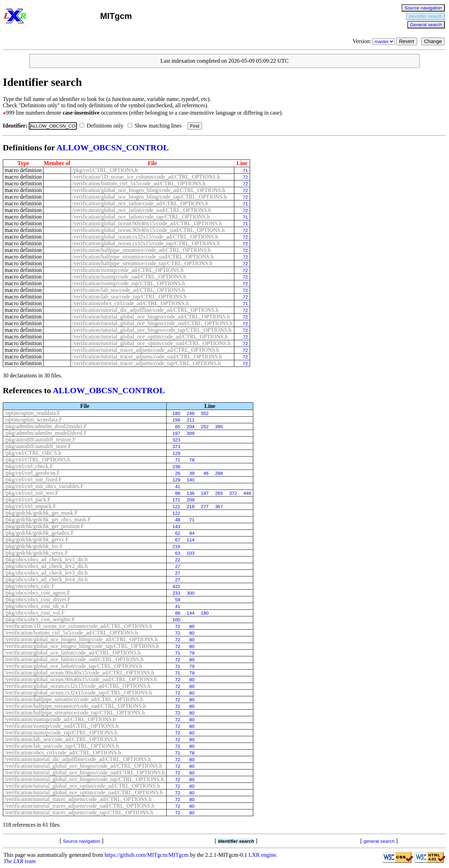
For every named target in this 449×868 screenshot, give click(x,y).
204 (190, 427)
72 (245, 177)
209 (190, 500)
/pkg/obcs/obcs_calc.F (30, 586)
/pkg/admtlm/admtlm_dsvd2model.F (46, 426)
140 (190, 480)
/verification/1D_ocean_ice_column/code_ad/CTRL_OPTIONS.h (146, 177)
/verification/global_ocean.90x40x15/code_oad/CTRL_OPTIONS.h (149, 230)
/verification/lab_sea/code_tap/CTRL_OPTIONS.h (129, 297)
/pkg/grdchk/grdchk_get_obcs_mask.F (48, 520)
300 (190, 593)
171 (176, 500)
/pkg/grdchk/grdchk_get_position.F (44, 526)
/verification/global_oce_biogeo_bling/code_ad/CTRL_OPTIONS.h (149, 190)
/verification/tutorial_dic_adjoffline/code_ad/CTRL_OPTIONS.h (145, 310)
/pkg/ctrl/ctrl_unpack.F (30, 506)
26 (178, 473)
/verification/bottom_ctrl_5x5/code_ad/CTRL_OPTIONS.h (139, 183)
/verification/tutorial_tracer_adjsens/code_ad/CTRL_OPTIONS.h (146, 350)
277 (205, 507)
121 (176, 507)
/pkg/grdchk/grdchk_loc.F (34, 546)
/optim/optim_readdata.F (32, 413)
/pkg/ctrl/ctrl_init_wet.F (31, 493)
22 (178, 560)
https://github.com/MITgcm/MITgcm (147, 855)
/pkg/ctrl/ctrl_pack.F (28, 500)
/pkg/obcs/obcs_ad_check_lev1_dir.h (46, 559)
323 (176, 440)
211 (190, 420)
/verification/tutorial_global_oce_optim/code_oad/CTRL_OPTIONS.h (151, 343)
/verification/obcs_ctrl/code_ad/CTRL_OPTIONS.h (130, 303)
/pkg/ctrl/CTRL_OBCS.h (33, 453)
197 (176, 433)
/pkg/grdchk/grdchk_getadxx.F (39, 533)
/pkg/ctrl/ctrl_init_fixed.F (33, 480)
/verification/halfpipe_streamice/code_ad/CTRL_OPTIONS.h (142, 250)
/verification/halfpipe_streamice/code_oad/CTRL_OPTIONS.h (143, 257)
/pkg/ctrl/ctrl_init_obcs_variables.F (44, 486)
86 (178, 613)
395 (219, 427)
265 (219, 493)
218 (190, 507)
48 (178, 520)
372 (233, 493)
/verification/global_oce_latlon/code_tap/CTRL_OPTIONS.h (141, 217)
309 (190, 433)
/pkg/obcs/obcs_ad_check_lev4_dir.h (46, 579)
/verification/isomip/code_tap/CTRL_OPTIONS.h (129, 283)
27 (178, 566)
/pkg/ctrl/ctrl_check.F (29, 466)
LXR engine (263, 855)
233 (176, 593)
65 (178, 427)
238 (176, 467)
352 (205, 413)
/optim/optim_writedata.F (33, 420)
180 (176, 413)
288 (219, 473)
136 (190, 493)
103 (190, 553)
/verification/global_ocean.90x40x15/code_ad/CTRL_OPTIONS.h (147, 223)
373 (176, 447)
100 (176, 620)
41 (178, 487)
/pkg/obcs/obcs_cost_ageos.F (37, 593)
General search (426, 25)
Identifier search (425, 16)
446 (247, 493)
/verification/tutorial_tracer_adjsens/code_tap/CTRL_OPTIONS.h (146, 363)
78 (192, 460)
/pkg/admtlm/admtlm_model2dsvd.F (46, 433)
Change (433, 41)
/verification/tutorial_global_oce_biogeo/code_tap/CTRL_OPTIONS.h (152, 330)
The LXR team (20, 861)
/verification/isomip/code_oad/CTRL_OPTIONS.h (129, 277)
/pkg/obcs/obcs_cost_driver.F (38, 599)
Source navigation (423, 8)
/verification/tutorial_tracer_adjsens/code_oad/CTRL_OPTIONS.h (147, 357)
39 (192, 473)
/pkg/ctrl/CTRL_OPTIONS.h (105, 170)
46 (206, 473)
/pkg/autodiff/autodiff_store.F (38, 446)
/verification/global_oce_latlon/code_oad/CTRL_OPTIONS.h (142, 210)
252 (205, 427)
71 (245, 170)
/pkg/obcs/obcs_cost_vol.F (35, 613)
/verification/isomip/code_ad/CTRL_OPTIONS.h (128, 270)
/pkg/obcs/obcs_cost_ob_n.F (37, 606)
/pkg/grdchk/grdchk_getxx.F (37, 539)
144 (190, 613)
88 (178, 493)
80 (192, 626)
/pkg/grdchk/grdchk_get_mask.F (41, 513)
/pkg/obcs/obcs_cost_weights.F (40, 619)
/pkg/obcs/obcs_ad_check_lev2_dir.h (46, 566)
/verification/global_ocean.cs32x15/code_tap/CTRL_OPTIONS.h (146, 243)
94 (192, 533)
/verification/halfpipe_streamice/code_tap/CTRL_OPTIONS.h (142, 263)
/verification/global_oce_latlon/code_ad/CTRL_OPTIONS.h (140, 203)
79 (192, 653)
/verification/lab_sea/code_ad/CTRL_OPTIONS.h (129, 290)
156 (176, 420)
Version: (374, 41)
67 (178, 540)
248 (190, 413)
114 (190, 540)
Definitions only (103, 126)
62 (178, 533)
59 (178, 600)
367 (219, 507)
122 (176, 513)
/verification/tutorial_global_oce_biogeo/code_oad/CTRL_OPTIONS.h (152, 323)
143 (176, 527)
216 (176, 546)
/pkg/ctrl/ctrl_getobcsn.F (32, 473)
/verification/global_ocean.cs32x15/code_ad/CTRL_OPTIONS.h (145, 237)
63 (178, 553)
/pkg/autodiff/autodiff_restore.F (40, 440)
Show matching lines (156, 126)
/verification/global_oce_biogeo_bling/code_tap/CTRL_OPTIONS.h (149, 197)
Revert (406, 41)
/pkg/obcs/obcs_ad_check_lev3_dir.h (46, 573)
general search (379, 841)
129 (176, 453)
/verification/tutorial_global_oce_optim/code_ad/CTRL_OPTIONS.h (150, 337)
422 (176, 586)
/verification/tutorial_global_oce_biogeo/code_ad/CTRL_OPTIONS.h (151, 317)
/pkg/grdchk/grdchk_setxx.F (36, 553)
